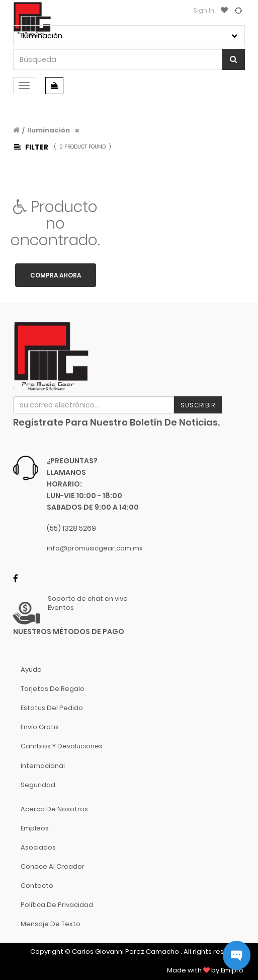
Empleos (35, 828)
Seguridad (38, 785)
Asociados (38, 847)
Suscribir (198, 405)
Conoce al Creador (53, 866)
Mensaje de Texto (51, 924)
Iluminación (49, 130)
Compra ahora (56, 275)
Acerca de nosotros (54, 809)
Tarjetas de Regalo (53, 689)
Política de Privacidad (57, 905)
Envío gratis (40, 727)
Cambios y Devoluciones (62, 746)
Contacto (37, 886)
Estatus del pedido (52, 708)
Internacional (43, 766)
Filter (31, 147)
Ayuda (31, 670)
